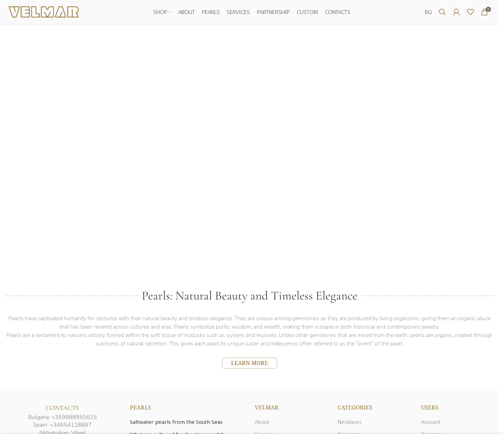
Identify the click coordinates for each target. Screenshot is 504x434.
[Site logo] (44, 12)
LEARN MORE (250, 363)
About (262, 422)
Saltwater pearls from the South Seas (176, 422)
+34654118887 (71, 426)
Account (431, 422)
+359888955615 (74, 418)
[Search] (442, 12)
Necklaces (350, 422)
